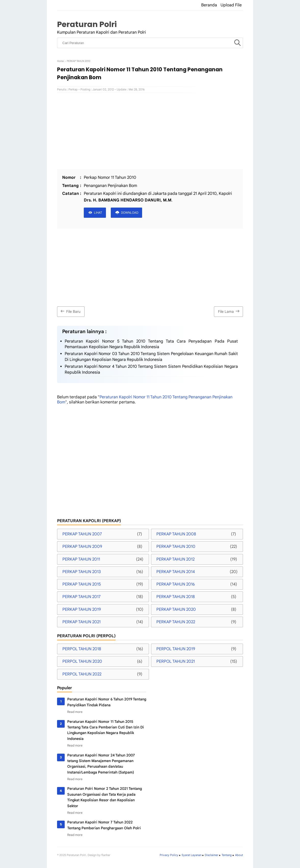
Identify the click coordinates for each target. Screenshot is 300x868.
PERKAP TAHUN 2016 (176, 584)
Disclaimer (212, 855)
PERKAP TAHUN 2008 (176, 534)
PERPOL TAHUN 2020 (82, 661)
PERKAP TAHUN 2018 (176, 597)
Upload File (231, 5)
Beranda (209, 5)
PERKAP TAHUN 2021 (81, 622)
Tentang (227, 855)
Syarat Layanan (192, 855)
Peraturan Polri (87, 24)
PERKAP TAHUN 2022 (176, 622)
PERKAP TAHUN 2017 (81, 597)
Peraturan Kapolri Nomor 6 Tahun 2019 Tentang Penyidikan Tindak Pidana (107, 702)
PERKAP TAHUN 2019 (82, 609)
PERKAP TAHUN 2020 (176, 609)
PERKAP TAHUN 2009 (82, 547)
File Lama (229, 311)
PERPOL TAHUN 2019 (176, 649)
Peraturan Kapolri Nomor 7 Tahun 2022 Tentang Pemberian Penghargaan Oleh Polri (104, 825)
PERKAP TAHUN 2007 (82, 534)
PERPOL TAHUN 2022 (82, 674)
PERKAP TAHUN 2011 (81, 559)
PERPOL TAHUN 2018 (82, 649)
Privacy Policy (169, 855)
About (239, 855)
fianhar (106, 855)
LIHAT (98, 213)
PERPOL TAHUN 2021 (176, 661)
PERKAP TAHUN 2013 (82, 572)
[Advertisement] (150, 131)
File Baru (70, 311)
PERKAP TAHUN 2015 (82, 584)
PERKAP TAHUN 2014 (176, 572)
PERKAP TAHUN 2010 (176, 547)
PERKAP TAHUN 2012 (175, 559)
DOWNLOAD (130, 213)
